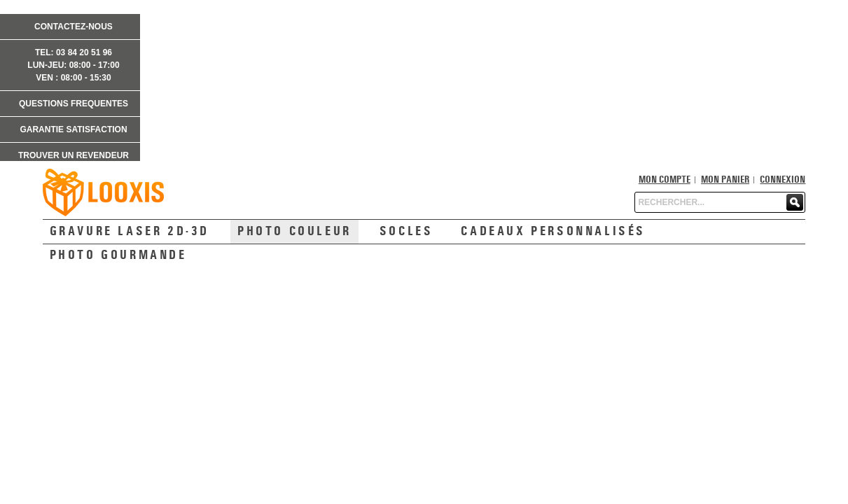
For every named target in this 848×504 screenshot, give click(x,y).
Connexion (783, 180)
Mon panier (725, 180)
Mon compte (665, 180)
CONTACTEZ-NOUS (74, 27)
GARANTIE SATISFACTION (73, 129)
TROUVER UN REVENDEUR (74, 155)
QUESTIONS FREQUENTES (74, 104)
